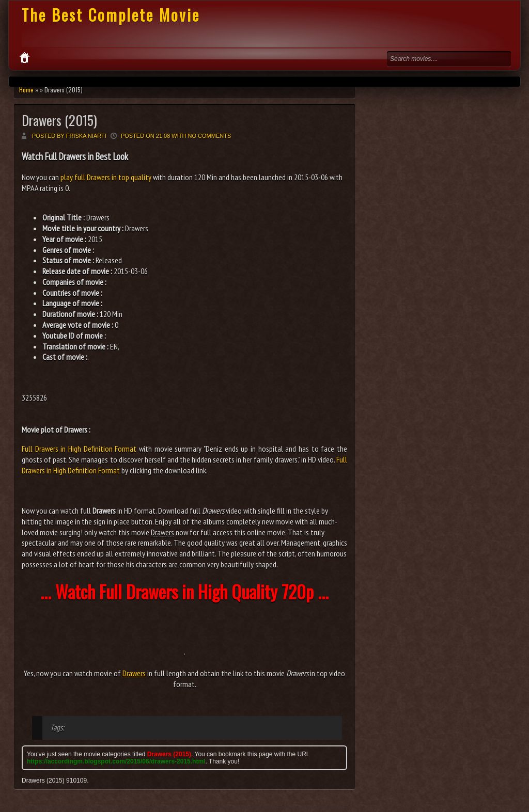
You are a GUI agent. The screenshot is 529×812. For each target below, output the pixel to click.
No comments (210, 136)
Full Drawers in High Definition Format (79, 449)
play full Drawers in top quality (106, 177)
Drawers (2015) (59, 120)
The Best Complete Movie (111, 15)
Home (26, 90)
